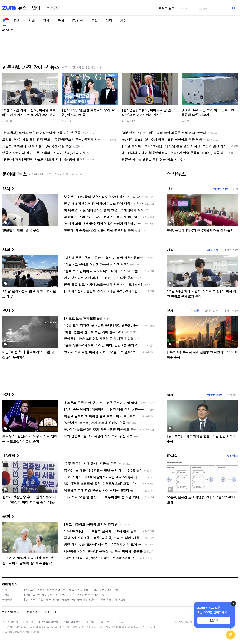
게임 (124, 21)
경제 (46, 21)
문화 (94, 21)
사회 (32, 21)
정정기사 (8, 584)
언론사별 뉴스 (11, 612)
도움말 (119, 622)
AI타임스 (232, 456)
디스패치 (67, 121)
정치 (17, 21)
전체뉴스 (32, 612)
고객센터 (106, 622)
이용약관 (28, 622)
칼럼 (109, 21)
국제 (61, 21)
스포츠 (52, 8)
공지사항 (91, 622)
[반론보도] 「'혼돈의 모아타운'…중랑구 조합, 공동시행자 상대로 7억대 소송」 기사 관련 (75, 599)
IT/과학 (78, 21)
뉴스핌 (185, 121)
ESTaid (8, 632)
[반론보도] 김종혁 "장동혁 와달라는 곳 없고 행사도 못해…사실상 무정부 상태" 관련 (72, 590)
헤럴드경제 (211, 311)
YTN (235, 189)
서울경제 (7, 121)
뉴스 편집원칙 (10, 622)
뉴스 (22, 8)
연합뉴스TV (128, 121)
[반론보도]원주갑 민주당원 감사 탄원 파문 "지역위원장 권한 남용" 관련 (65, 595)
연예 (36, 8)
